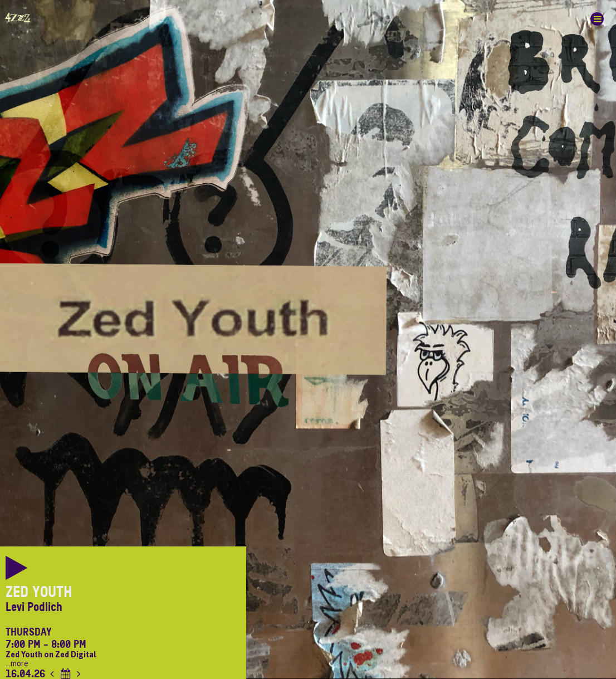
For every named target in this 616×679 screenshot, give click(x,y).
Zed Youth (39, 592)
